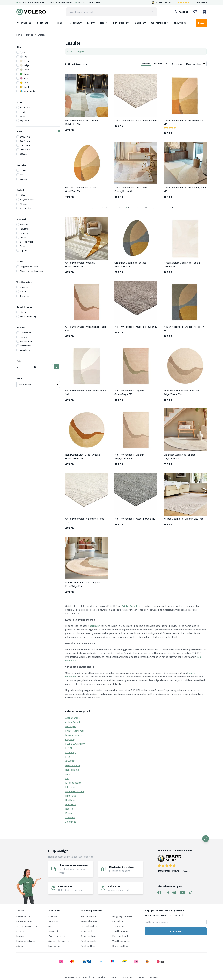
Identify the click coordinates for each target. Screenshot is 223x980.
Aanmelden (176, 931)
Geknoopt (25, 287)
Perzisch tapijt (119, 921)
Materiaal (75, 23)
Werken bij (53, 931)
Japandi (24, 250)
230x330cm (25, 145)
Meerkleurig (28, 91)
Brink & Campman (75, 731)
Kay (67, 778)
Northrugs (71, 800)
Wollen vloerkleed (89, 926)
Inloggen (20, 936)
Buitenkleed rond (89, 936)
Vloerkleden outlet (121, 941)
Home (19, 35)
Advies (20, 946)
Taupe (25, 70)
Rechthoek (25, 107)
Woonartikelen (159, 23)
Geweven (25, 296)
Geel (24, 83)
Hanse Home (72, 770)
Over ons (53, 916)
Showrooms (180, 23)
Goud (24, 87)
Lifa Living (71, 787)
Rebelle (69, 809)
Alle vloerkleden (88, 916)
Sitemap (141, 977)
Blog (51, 926)
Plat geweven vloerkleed (32, 271)
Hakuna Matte (73, 765)
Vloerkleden (24, 23)
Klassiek (24, 224)
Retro (23, 246)
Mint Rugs (71, 796)
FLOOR (69, 748)
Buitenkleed (86, 931)
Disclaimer (127, 977)
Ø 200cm (24, 154)
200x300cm (25, 141)
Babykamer (25, 333)
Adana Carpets (73, 718)
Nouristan (71, 804)
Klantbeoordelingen (26, 941)
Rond (59, 23)
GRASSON (70, 761)
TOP (206, 839)
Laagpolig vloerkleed (30, 267)
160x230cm (25, 137)
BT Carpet (71, 726)
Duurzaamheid (55, 946)
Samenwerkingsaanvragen (61, 941)
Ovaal (23, 116)
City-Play (70, 739)
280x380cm (25, 150)
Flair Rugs (70, 752)
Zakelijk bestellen (57, 936)
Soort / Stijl (43, 23)
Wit (23, 52)
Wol (22, 175)
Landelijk (24, 233)
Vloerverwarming (28, 316)
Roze (24, 78)
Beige (25, 65)
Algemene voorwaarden (76, 977)
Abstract (24, 204)
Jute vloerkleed (120, 926)
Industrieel (25, 229)
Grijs (24, 57)
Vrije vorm (25, 120)
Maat (103, 23)
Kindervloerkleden (121, 946)
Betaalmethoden (24, 921)
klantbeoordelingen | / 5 (175, 863)
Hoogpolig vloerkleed (122, 916)
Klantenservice (201, 2)
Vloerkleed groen (120, 931)
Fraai (70, 52)
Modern (24, 237)
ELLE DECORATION (75, 744)
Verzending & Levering (27, 926)
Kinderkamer (26, 341)
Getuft (23, 292)
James (69, 774)
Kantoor (24, 337)
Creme (25, 61)
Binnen (23, 312)
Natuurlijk (24, 170)
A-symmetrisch (27, 200)
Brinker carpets (73, 735)
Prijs (19, 361)
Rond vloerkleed (120, 936)
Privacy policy (98, 977)
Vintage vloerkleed (89, 921)
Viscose (24, 179)
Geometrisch (26, 208)
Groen (25, 74)
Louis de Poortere (75, 791)
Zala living (71, 822)
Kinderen (139, 23)
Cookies (114, 977)
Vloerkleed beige (89, 946)
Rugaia (80, 52)
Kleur (90, 23)
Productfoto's (161, 64)
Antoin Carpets (73, 722)
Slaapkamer (26, 346)
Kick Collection (73, 783)
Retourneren (22, 931)
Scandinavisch (27, 242)
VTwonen (70, 817)
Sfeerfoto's (146, 64)
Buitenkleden (120, 23)
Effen (22, 195)
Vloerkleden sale (88, 941)
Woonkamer (26, 350)
